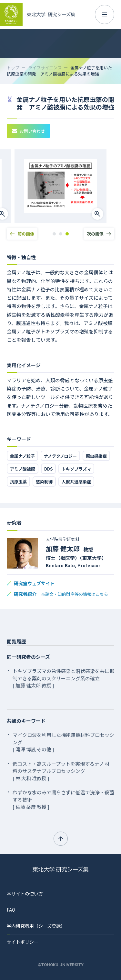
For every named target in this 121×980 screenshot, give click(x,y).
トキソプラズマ (76, 469)
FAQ (11, 910)
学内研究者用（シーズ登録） (36, 926)
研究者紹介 (61, 594)
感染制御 (44, 482)
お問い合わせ (28, 131)
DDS (48, 469)
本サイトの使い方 (25, 894)
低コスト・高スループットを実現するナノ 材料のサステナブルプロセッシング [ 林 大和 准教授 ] (61, 771)
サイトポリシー (23, 942)
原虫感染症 (96, 456)
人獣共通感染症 (76, 482)
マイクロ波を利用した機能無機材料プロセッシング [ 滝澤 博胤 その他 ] (63, 742)
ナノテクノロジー (60, 456)
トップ (13, 68)
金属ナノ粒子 (22, 456)
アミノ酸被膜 (23, 469)
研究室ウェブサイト (34, 583)
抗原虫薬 (18, 482)
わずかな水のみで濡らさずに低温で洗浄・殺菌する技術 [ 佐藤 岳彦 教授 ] (63, 799)
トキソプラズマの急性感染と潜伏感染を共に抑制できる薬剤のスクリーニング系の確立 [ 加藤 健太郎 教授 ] (63, 678)
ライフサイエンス (45, 68)
